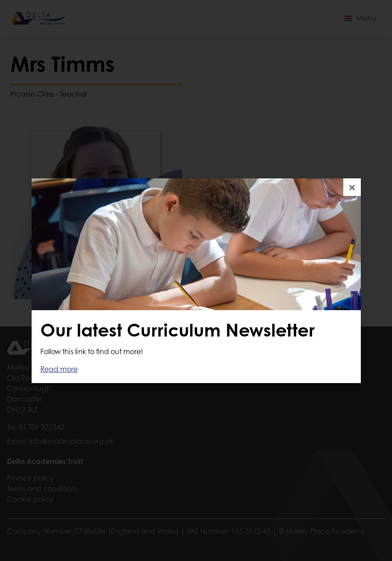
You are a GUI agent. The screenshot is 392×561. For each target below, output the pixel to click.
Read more (59, 369)
